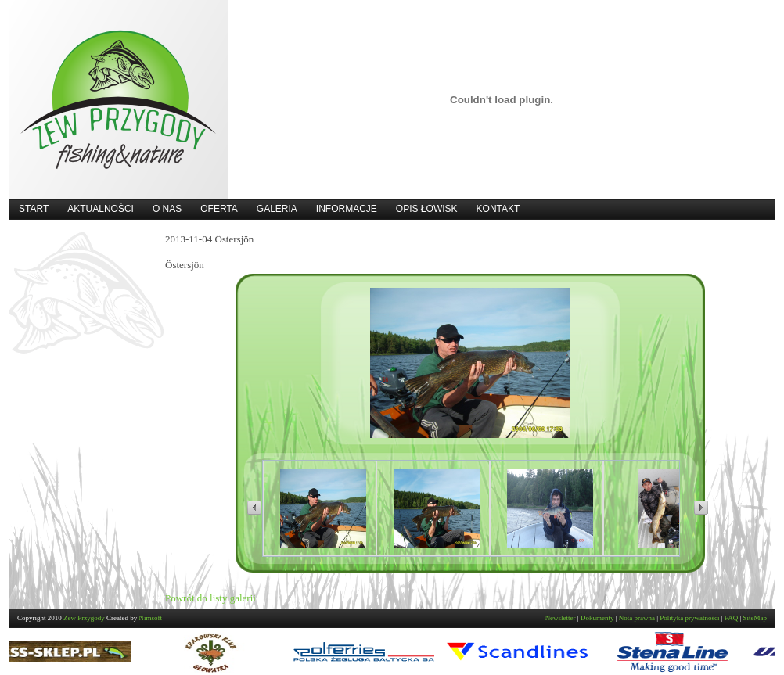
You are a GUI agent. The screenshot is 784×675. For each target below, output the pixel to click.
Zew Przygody (84, 618)
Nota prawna (637, 618)
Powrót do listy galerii (210, 598)
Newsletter (561, 618)
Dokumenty (597, 618)
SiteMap (755, 618)
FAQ (731, 618)
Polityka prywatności (689, 618)
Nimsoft (151, 618)
